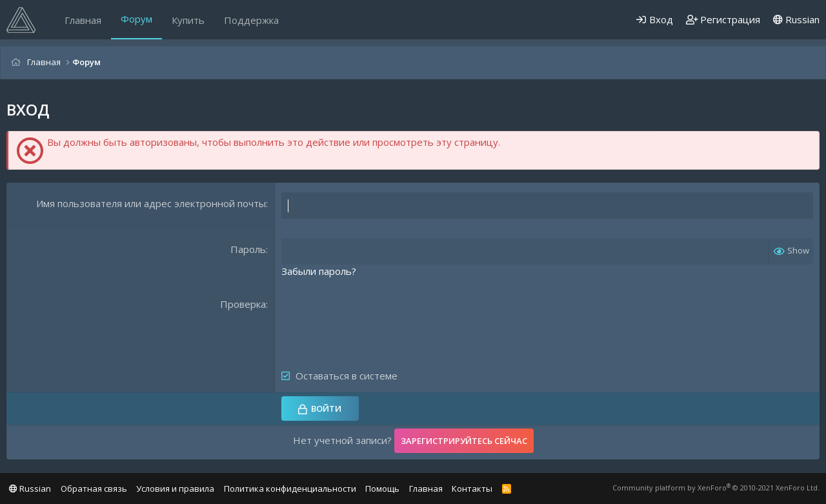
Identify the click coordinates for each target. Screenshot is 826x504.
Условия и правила (175, 489)
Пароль (248, 249)
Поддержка (251, 20)
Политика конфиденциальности (290, 489)
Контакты (472, 489)
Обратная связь (94, 489)
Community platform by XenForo (716, 488)
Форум (136, 19)
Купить (188, 20)
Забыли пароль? (319, 271)
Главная (83, 20)
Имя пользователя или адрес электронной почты (151, 203)
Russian (796, 19)
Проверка (243, 304)
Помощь (382, 489)
